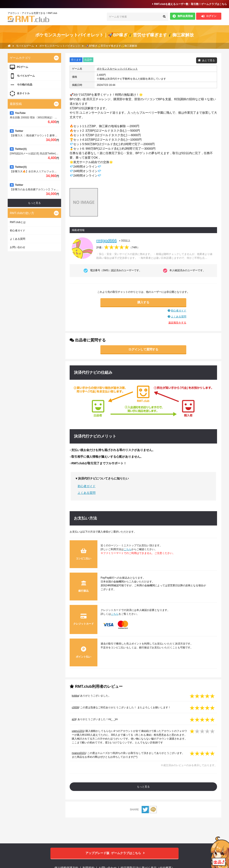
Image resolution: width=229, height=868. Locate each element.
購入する (143, 302)
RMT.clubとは (18, 222)
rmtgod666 (107, 241)
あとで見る (208, 60)
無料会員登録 (183, 16)
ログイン (209, 16)
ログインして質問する (143, 349)
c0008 (75, 707)
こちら (128, 549)
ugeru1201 (78, 731)
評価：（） (118, 247)
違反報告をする (177, 323)
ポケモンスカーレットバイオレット (117, 69)
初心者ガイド (179, 311)
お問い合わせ (18, 247)
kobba (75, 696)
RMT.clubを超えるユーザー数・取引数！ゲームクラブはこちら (190, 4)
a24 (74, 719)
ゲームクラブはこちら (115, 853)
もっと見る (143, 787)
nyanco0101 (79, 753)
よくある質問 (179, 317)
